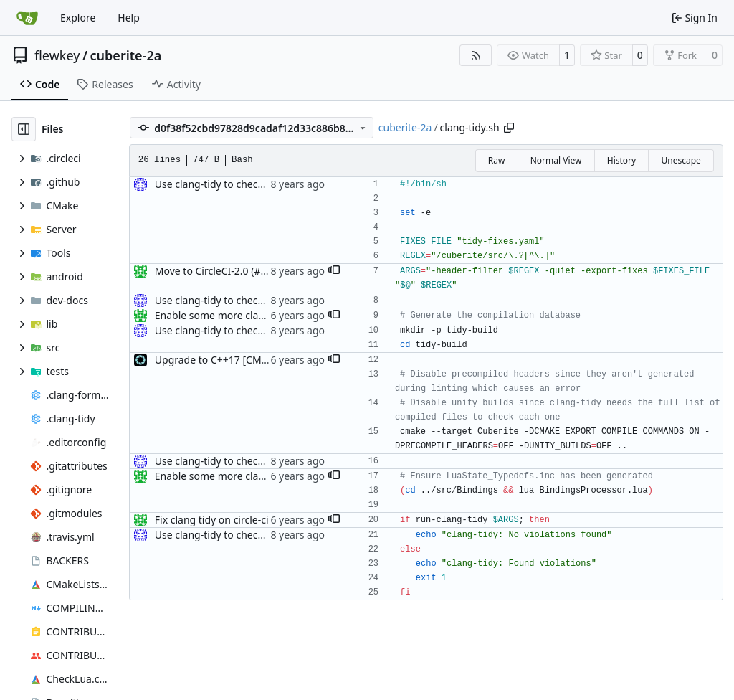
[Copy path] (509, 128)
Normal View (556, 160)
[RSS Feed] (476, 55)
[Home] (27, 18)
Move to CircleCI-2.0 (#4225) (221, 271)
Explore (78, 18)
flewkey (57, 55)
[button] (334, 271)
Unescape (681, 160)
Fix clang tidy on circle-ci (212, 520)
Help (129, 18)
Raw (497, 160)
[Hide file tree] (24, 129)
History (621, 160)
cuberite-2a (126, 55)
